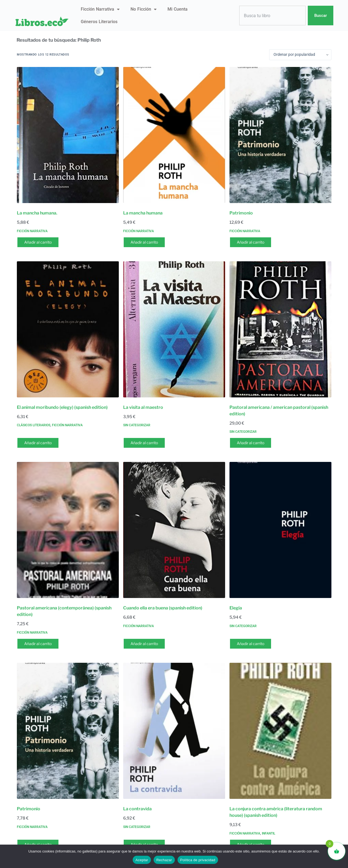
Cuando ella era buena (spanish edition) (163, 608)
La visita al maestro (143, 407)
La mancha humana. (37, 213)
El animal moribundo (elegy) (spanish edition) (62, 407)
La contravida (137, 809)
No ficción (144, 9)
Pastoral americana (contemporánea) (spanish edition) (64, 611)
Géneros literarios (99, 22)
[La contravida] (174, 731)
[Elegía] (280, 530)
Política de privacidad (198, 860)
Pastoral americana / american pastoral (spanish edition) (279, 411)
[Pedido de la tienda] (300, 55)
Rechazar (164, 860)
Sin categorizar (137, 425)
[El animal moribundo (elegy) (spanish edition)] (68, 329)
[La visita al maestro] (174, 329)
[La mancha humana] (174, 135)
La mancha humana (143, 213)
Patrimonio (241, 213)
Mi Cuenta (178, 9)
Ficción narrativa (100, 9)
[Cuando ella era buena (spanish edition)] (174, 530)
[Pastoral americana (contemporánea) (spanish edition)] (68, 530)
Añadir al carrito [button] (38, 242)
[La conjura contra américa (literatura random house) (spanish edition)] (280, 731)
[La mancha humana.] (68, 135)
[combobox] (272, 16)
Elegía (236, 608)
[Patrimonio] (280, 135)
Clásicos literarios (34, 425)
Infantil (268, 833)
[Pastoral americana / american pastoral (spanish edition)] (280, 329)
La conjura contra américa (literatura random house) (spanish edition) (276, 812)
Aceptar (142, 860)
